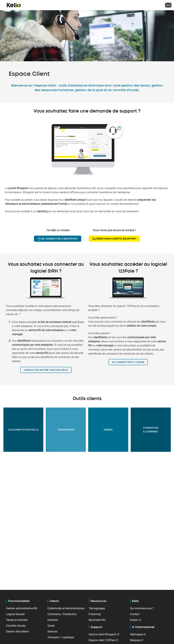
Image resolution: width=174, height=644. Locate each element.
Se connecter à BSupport (58, 239)
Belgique (135, 640)
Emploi (134, 620)
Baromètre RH (97, 620)
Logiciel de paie (15, 614)
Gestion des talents (17, 631)
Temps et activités (17, 620)
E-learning (95, 614)
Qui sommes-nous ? (142, 608)
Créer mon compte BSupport (114, 239)
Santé (51, 626)
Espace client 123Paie (102, 640)
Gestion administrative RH (22, 608)
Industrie (53, 620)
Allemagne (136, 634)
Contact (135, 614)
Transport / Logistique (61, 637)
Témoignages (97, 608)
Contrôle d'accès (16, 626)
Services (52, 631)
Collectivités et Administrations (66, 608)
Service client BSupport (103, 634)
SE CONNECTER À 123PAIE (128, 362)
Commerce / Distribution (62, 614)
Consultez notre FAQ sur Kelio (46, 370)
